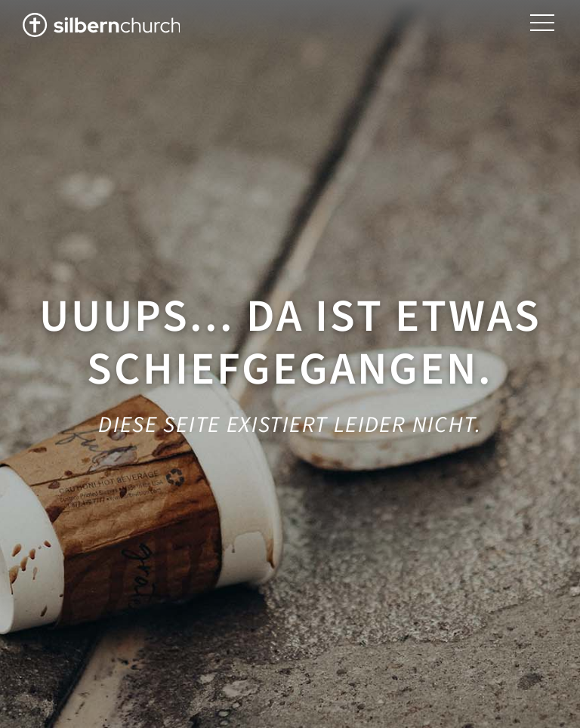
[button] (542, 23)
